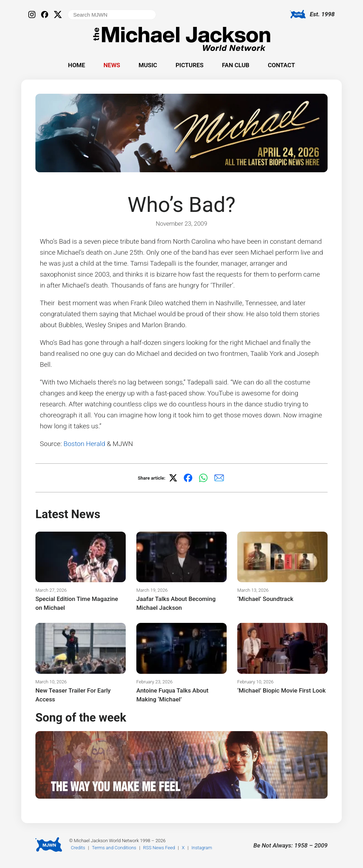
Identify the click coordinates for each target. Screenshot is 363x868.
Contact (281, 65)
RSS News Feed (159, 848)
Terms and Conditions (114, 848)
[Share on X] (173, 478)
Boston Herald (84, 444)
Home (76, 65)
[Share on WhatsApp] (203, 478)
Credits (78, 848)
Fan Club (236, 65)
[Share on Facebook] (188, 478)
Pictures (190, 65)
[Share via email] (219, 478)
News (112, 65)
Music (148, 65)
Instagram (202, 848)
